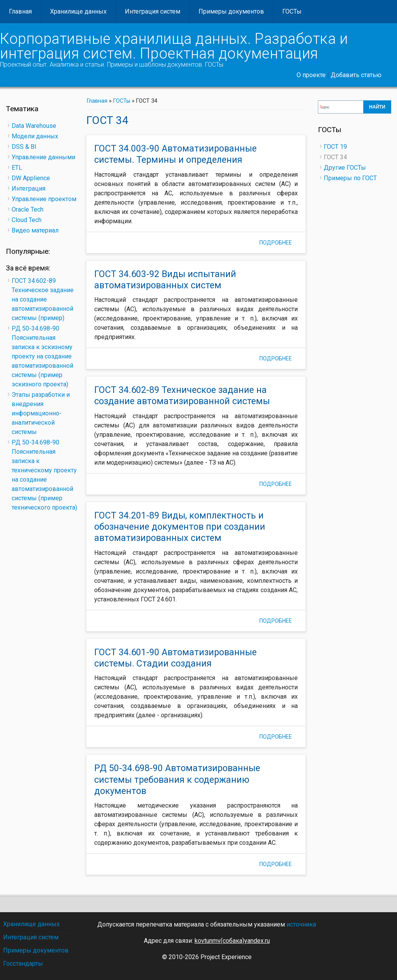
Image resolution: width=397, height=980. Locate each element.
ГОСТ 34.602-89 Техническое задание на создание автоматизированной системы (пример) (43, 299)
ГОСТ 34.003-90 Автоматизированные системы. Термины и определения (175, 154)
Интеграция (28, 189)
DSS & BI (24, 147)
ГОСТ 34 (335, 157)
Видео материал (35, 230)
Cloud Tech (27, 220)
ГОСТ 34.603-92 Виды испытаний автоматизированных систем (165, 280)
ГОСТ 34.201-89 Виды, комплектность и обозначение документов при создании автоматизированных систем (180, 527)
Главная (20, 11)
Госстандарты (23, 964)
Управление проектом (44, 199)
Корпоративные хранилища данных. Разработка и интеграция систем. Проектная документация (174, 46)
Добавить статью (356, 75)
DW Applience (31, 178)
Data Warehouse (34, 126)
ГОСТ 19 (335, 147)
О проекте (311, 75)
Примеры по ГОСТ (350, 178)
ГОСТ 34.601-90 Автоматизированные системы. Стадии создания (175, 658)
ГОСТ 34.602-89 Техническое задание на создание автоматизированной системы (182, 395)
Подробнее (279, 244)
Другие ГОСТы (345, 168)
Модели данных (35, 136)
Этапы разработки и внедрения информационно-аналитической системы (41, 413)
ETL (17, 168)
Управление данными (43, 157)
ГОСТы (292, 11)
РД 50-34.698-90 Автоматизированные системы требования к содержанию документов (177, 779)
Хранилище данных (78, 11)
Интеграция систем (153, 11)
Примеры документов (231, 11)
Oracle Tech (28, 209)
